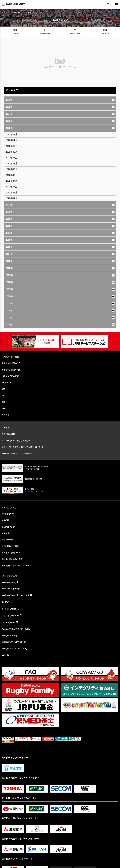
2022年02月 (11, 192)
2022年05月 (11, 175)
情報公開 (5, 520)
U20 (3, 396)
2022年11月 (11, 140)
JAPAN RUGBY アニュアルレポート (17, 453)
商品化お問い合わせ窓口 (12, 559)
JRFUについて (8, 514)
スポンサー (6, 533)
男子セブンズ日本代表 (11, 363)
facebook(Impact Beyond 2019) (16, 595)
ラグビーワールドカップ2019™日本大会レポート (23, 447)
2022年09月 (11, 152)
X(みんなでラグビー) (10, 616)
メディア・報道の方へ (11, 553)
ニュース (5, 428)
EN (111, 4)
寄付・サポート (8, 540)
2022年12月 (11, 134)
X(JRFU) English (9, 609)
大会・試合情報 (8, 434)
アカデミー (6, 415)
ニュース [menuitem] (15, 33)
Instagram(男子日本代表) (12, 642)
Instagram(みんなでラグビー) (14, 649)
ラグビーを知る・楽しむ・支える (16, 441)
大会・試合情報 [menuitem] (45, 33)
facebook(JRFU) (9, 582)
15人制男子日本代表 (10, 357)
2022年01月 (11, 198)
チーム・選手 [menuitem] (75, 33)
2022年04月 (11, 181)
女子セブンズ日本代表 (11, 370)
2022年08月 (11, 158)
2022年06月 (11, 169)
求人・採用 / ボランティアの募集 (16, 566)
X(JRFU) (5, 602)
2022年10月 (11, 146)
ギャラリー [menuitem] (105, 33)
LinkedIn (5, 655)
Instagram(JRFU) (9, 636)
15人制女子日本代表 (10, 376)
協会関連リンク (8, 527)
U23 (3, 389)
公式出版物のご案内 (10, 546)
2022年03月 (11, 187)
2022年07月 (11, 163)
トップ (4, 13)
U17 (3, 408)
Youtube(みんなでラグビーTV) (15, 629)
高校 (3, 402)
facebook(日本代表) (10, 589)
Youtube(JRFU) (8, 622)
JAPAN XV (16, 13)
